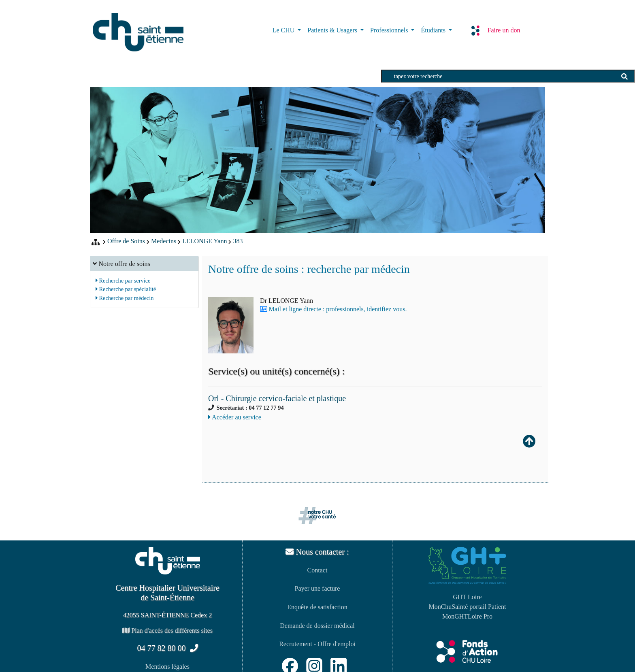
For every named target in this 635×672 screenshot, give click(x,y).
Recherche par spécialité (126, 289)
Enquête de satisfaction (317, 607)
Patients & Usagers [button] (333, 30)
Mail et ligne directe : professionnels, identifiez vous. (338, 309)
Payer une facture (317, 588)
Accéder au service (235, 417)
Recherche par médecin (125, 298)
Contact (317, 570)
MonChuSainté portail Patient (467, 607)
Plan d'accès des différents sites (167, 631)
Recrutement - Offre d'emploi (317, 644)
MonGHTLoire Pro (467, 616)
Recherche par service (123, 281)
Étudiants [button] (434, 30)
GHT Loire (467, 597)
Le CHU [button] (284, 30)
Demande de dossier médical (317, 626)
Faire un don (496, 30)
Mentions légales (167, 667)
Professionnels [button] (390, 30)
